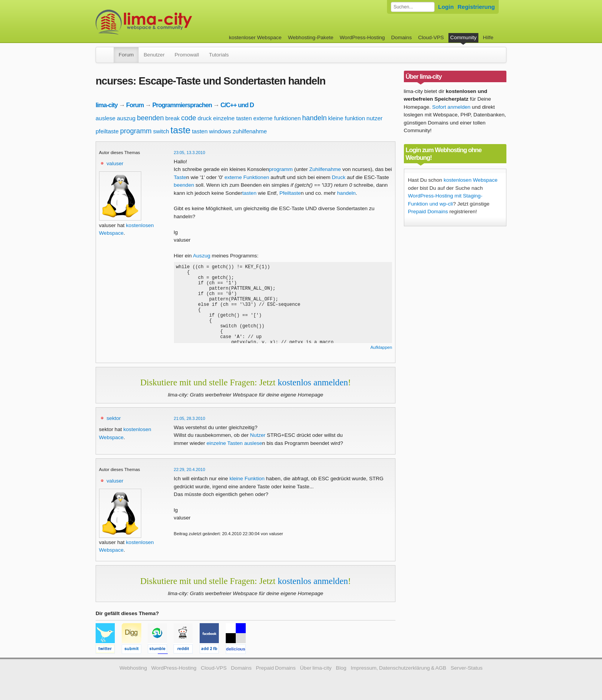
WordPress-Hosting (362, 37)
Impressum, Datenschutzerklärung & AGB (398, 668)
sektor (114, 418)
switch (161, 131)
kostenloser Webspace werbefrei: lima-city (172, 22)
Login (446, 7)
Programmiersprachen (182, 105)
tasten (200, 131)
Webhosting (133, 668)
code (189, 118)
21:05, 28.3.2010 (190, 418)
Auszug (201, 256)
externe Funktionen (247, 177)
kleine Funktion (247, 479)
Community (464, 37)
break (173, 118)
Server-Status (467, 668)
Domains (402, 37)
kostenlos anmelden (313, 382)
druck (205, 118)
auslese (106, 118)
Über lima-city (316, 668)
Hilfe (488, 37)
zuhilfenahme (250, 131)
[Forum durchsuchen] (413, 7)
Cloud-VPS (431, 37)
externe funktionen (277, 118)
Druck (339, 177)
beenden (150, 118)
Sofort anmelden (451, 107)
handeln (314, 118)
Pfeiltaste (290, 193)
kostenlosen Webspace (470, 180)
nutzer (375, 118)
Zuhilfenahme (325, 169)
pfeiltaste (107, 131)
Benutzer (154, 55)
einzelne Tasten (225, 443)
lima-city (107, 105)
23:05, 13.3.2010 (190, 153)
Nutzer (258, 435)
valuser (115, 163)
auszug (126, 118)
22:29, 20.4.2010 (190, 469)
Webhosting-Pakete (311, 37)
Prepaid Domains (428, 211)
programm (136, 131)
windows (220, 131)
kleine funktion (347, 118)
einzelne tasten (232, 118)
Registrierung (476, 7)
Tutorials (219, 55)
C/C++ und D (237, 105)
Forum (126, 55)
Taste (180, 177)
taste (180, 130)
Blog (341, 668)
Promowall (187, 55)
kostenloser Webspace (255, 37)
